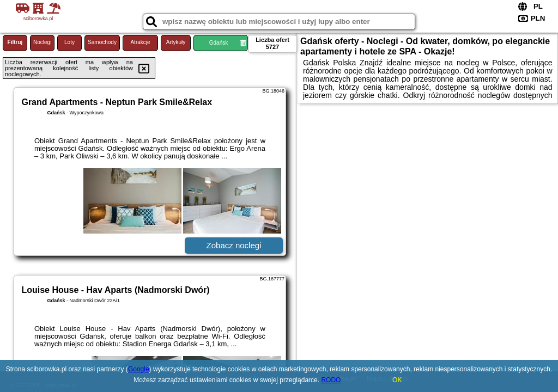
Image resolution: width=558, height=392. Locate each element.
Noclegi (42, 42)
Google (139, 369)
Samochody (102, 42)
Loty (69, 42)
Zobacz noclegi (234, 245)
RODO (331, 380)
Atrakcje (140, 42)
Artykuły (176, 42)
